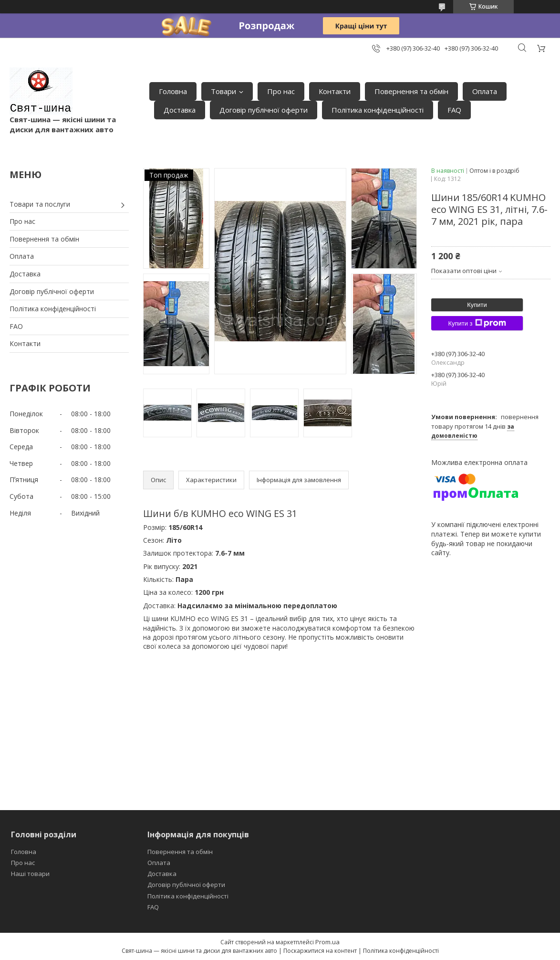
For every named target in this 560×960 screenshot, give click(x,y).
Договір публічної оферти (264, 110)
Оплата (485, 91)
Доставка (180, 110)
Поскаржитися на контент (320, 951)
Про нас (281, 91)
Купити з (477, 323)
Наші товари (30, 874)
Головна (173, 91)
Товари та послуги (40, 204)
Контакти (335, 91)
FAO (16, 326)
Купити (477, 305)
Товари (223, 91)
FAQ (454, 110)
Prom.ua (327, 942)
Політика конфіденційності (378, 110)
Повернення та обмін (411, 91)
